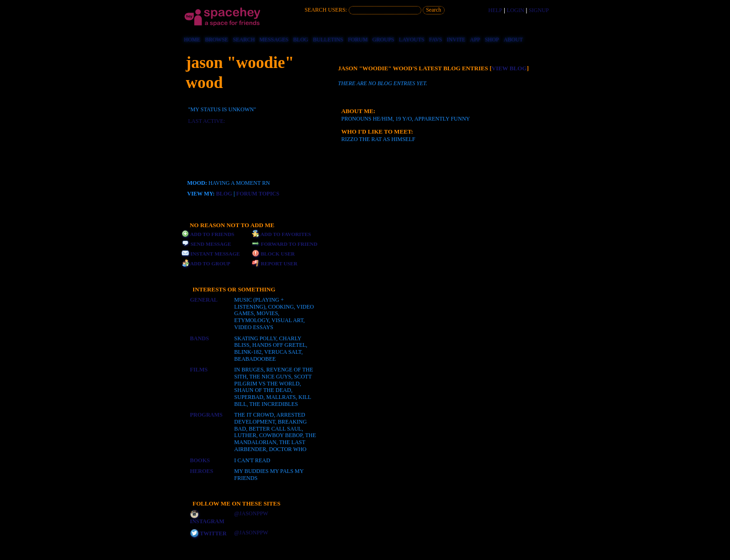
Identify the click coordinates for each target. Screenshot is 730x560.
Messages (274, 40)
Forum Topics (258, 194)
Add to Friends (208, 234)
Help (495, 10)
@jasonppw (251, 513)
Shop (492, 40)
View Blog (509, 68)
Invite (456, 40)
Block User (273, 254)
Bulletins (328, 40)
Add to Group (206, 263)
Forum (358, 40)
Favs (436, 40)
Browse (216, 40)
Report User (275, 263)
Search (434, 10)
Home (192, 40)
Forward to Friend (285, 244)
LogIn (516, 10)
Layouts (412, 40)
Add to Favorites (281, 234)
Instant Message (211, 254)
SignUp (539, 10)
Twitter (209, 533)
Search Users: (326, 10)
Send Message (206, 244)
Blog (301, 40)
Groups (383, 40)
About (513, 40)
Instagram (207, 518)
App (475, 40)
